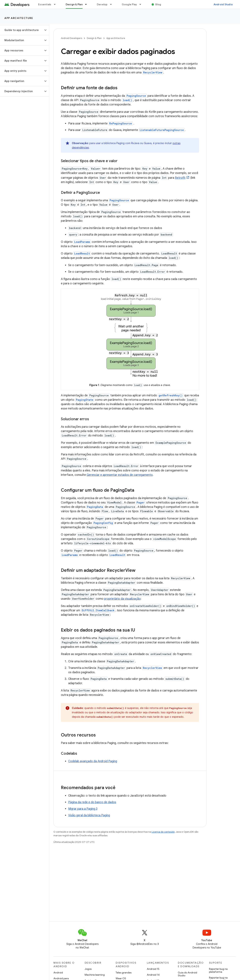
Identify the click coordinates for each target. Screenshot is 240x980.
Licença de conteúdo (163, 832)
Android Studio (223, 4)
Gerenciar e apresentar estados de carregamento (120, 475)
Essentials (45, 4)
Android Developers (71, 38)
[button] (22, 30)
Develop (102, 4)
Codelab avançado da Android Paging (93, 761)
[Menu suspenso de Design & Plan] (88, 4)
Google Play (129, 4)
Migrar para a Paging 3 (83, 809)
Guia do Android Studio (187, 974)
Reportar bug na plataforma (218, 970)
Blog (158, 4)
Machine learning (95, 975)
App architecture (19, 18)
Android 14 (153, 975)
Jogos (88, 969)
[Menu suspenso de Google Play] (142, 4)
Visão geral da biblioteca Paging (89, 815)
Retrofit (180, 178)
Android (58, 973)
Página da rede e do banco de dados (92, 802)
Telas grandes (124, 973)
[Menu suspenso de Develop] (113, 4)
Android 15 (153, 969)
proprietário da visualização (122, 599)
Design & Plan (94, 38)
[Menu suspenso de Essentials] (56, 4)
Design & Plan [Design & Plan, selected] (74, 4)
